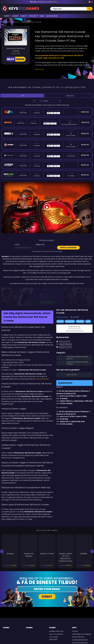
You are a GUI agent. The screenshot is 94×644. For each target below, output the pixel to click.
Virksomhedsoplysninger (82, 619)
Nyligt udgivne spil (56, 619)
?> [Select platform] (37, 101)
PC (23, 96)
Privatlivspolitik (78, 622)
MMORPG (80, 306)
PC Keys (7, 16)
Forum (42, 16)
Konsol (24, 16)
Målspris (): (40, 244)
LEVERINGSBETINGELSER (80, 624)
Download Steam (42, 363)
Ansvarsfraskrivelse (80, 627)
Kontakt (75, 616)
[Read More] (63, 69)
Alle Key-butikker (52, 16)
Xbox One (70, 96)
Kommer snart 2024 (56, 616)
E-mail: (17, 244)
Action (60, 306)
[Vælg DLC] (51, 101)
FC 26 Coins (33, 16)
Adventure (70, 306)
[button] (2, 536)
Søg (90, 9)
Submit (47, 581)
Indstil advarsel (68, 248)
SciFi (88, 306)
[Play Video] (47, 208)
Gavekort (15, 16)
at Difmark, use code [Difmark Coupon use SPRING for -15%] (44, 2)
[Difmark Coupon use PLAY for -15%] (47, 289)
